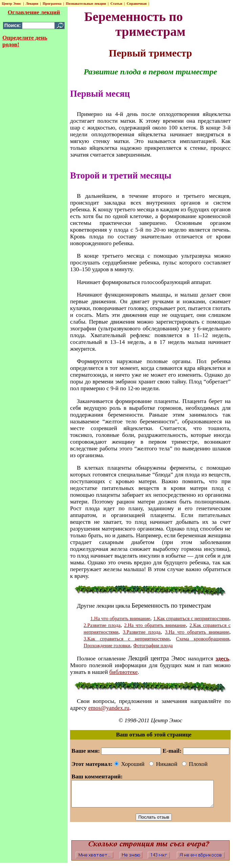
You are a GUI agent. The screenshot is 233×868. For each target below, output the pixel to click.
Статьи (116, 4)
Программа (52, 4)
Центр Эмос (11, 4)
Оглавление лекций (33, 12)
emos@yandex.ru (107, 708)
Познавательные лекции (85, 4)
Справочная (136, 4)
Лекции (32, 4)
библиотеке (122, 672)
